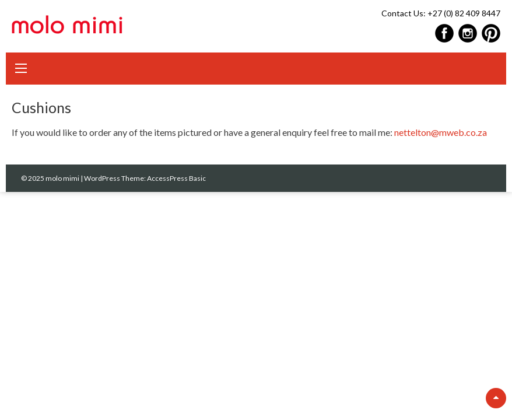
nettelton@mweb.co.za (441, 132)
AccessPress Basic (176, 178)
